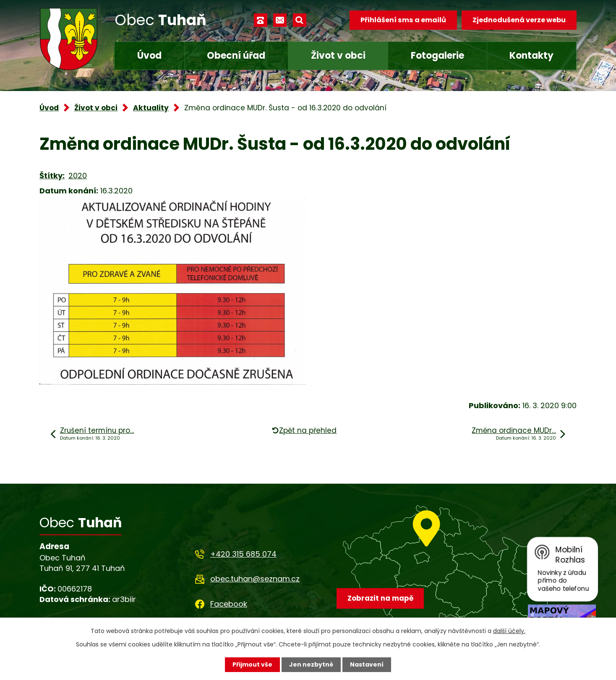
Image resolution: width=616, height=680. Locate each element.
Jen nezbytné (311, 664)
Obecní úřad (236, 56)
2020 (78, 176)
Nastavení (367, 664)
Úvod (149, 56)
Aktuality (151, 108)
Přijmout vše (252, 664)
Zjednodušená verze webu (519, 20)
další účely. (509, 631)
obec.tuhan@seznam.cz (255, 579)
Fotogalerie (437, 56)
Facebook (229, 604)
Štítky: (52, 176)
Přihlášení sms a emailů (403, 20)
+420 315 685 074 (243, 554)
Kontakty (531, 56)
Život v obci (338, 56)
